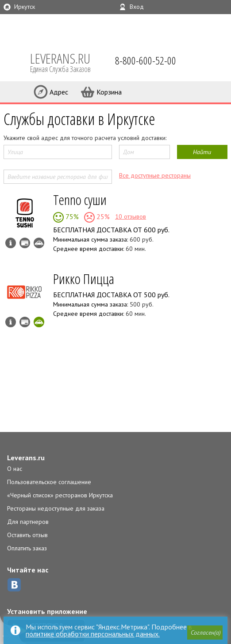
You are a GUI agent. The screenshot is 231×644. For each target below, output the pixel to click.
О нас (15, 469)
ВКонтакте (14, 585)
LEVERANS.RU (66, 62)
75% (71, 216)
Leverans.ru (26, 458)
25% (102, 216)
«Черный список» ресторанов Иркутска (60, 495)
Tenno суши (80, 199)
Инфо (11, 243)
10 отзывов (131, 216)
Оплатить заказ (27, 548)
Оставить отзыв (27, 535)
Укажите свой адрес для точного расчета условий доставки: (85, 138)
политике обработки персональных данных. (93, 634)
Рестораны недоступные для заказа (56, 508)
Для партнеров (28, 522)
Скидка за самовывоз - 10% (39, 322)
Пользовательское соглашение (49, 482)
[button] (205, 633)
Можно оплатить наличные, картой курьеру (25, 243)
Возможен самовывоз (39, 243)
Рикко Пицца (84, 278)
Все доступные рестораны (155, 175)
